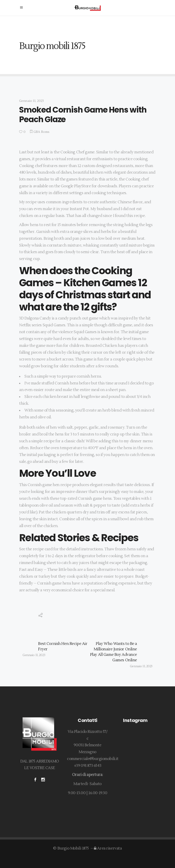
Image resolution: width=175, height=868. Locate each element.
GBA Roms (41, 132)
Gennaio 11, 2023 (31, 101)
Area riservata (108, 848)
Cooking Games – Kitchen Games (78, 277)
